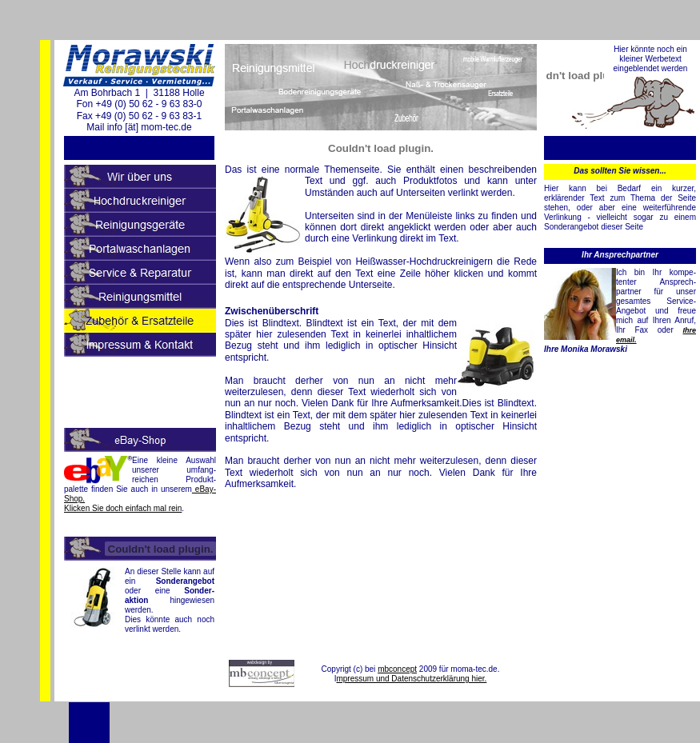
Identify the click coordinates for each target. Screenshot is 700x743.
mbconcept (397, 669)
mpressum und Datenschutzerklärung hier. (411, 679)
